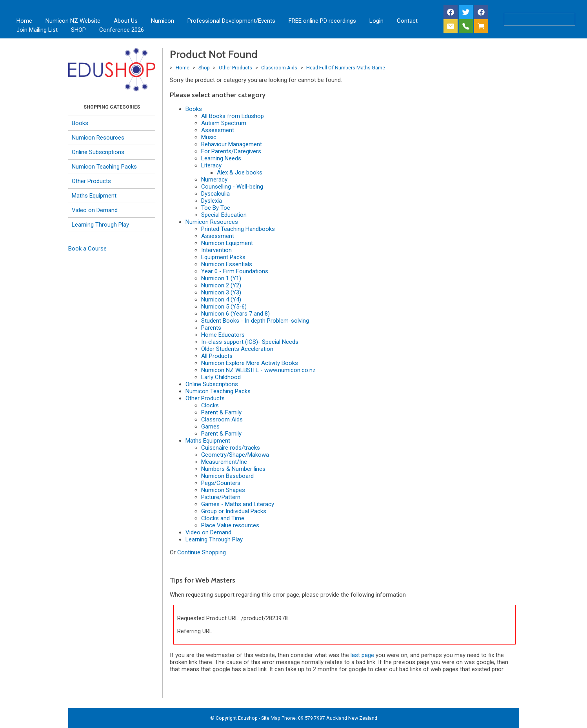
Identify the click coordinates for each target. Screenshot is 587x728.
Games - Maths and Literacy (238, 504)
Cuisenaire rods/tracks (231, 448)
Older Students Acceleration (237, 349)
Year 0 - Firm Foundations (235, 271)
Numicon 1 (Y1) (221, 278)
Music (209, 137)
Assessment (218, 130)
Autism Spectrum (224, 123)
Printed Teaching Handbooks (238, 229)
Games (210, 427)
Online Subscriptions (98, 152)
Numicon (163, 21)
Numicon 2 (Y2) (221, 285)
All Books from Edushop (233, 116)
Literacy (211, 165)
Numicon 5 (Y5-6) (224, 307)
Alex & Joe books (240, 172)
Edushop (248, 718)
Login (376, 21)
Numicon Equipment (227, 243)
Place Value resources (230, 525)
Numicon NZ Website (73, 21)
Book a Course (87, 249)
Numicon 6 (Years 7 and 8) (235, 314)
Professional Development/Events (231, 21)
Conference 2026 (122, 30)
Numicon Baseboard (227, 476)
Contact (407, 21)
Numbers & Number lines (233, 469)
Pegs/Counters (221, 483)
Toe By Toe (216, 208)
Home (24, 21)
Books (80, 123)
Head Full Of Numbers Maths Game (346, 68)
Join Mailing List (37, 30)
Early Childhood (221, 377)
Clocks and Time (223, 518)
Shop (204, 68)
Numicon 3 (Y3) (221, 292)
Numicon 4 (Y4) (221, 300)
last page (362, 655)
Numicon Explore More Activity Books (250, 363)
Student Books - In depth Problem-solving (255, 321)
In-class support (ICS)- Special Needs (250, 342)
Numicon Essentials (227, 264)
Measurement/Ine (224, 462)
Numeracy (214, 180)
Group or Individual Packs (234, 511)
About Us (126, 21)
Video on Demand (95, 210)
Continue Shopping (202, 552)
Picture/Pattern (221, 497)
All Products (217, 356)
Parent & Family (221, 412)
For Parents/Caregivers (231, 151)
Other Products (91, 181)
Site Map (271, 718)
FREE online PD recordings (322, 21)
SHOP (78, 30)
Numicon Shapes (223, 490)
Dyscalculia (215, 194)
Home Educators (223, 335)
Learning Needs (221, 158)
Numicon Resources (98, 138)
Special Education (224, 215)
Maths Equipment (94, 196)
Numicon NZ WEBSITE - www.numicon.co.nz (258, 370)
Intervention (216, 250)
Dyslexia (212, 201)
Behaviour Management (232, 144)
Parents (211, 328)
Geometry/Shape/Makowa (235, 455)
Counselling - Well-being (232, 187)
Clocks (210, 405)
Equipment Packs (223, 257)
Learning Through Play (100, 225)
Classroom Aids (279, 68)
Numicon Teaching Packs (104, 167)
